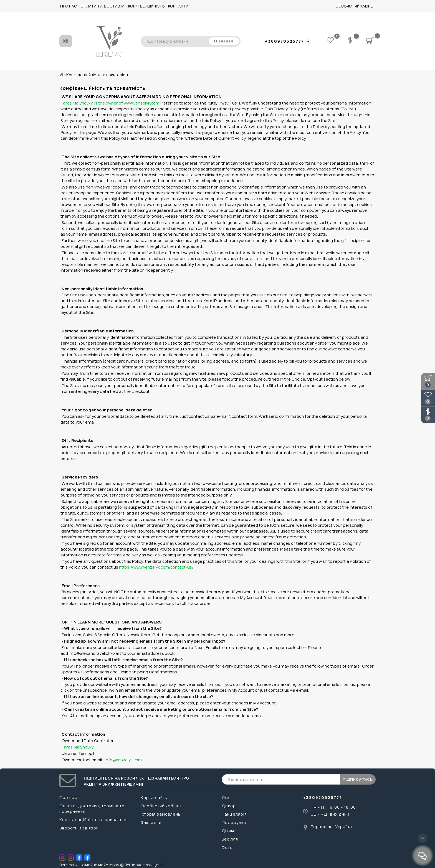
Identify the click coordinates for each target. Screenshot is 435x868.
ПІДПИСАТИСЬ (358, 779)
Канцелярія (234, 814)
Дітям (228, 831)
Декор (229, 806)
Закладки (151, 822)
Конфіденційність (146, 6)
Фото (227, 847)
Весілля (230, 839)
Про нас (69, 6)
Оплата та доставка (103, 6)
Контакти (178, 6)
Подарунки (234, 822)
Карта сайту (154, 797)
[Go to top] (422, 838)
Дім (226, 797)
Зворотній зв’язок (79, 828)
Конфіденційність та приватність (95, 820)
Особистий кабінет (356, 6)
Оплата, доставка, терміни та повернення (92, 809)
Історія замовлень (161, 814)
